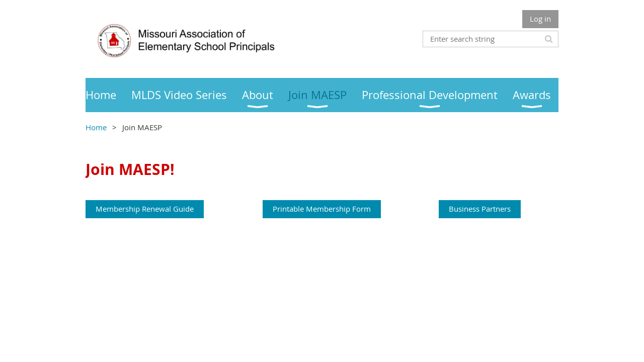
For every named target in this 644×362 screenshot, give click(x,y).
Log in (540, 19)
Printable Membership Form (322, 209)
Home (96, 127)
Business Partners (480, 209)
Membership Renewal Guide (145, 209)
